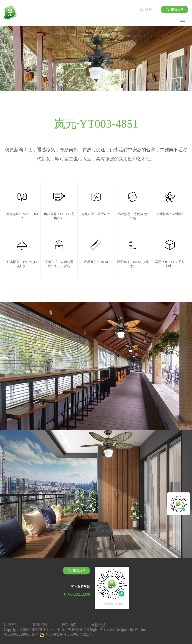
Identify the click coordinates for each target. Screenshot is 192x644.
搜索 (149, 9)
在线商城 (177, 9)
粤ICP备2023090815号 (22, 634)
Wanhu (140, 630)
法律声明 (11, 625)
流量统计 (40, 625)
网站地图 (69, 625)
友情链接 (99, 625)
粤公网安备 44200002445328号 (69, 634)
